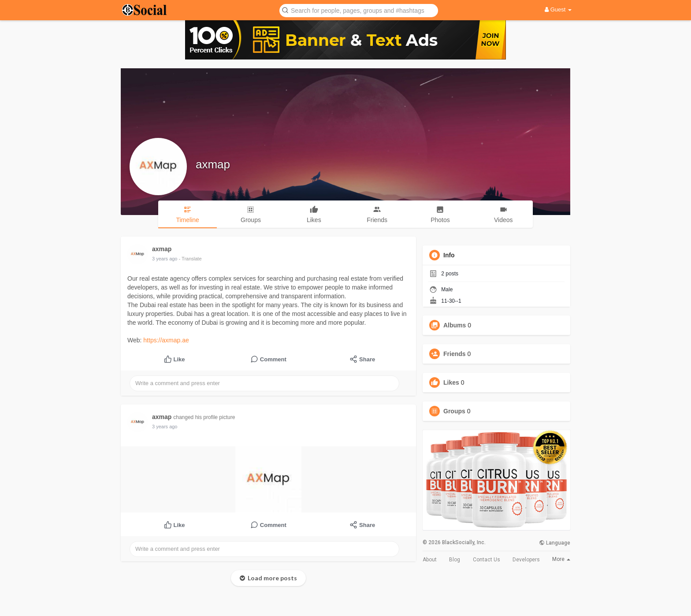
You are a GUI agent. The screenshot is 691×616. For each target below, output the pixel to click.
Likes (451, 382)
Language (555, 543)
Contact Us (487, 560)
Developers (526, 560)
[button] (359, 10)
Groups (454, 411)
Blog (455, 560)
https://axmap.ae (166, 340)
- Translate (190, 259)
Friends (455, 354)
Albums (455, 325)
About (430, 560)
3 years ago (165, 259)
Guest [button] (558, 9)
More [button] (561, 559)
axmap (213, 164)
